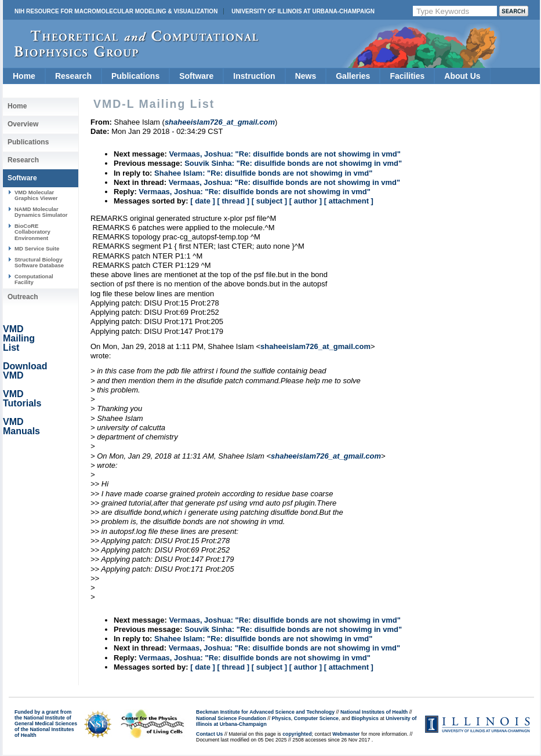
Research (73, 76)
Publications (135, 76)
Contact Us (209, 734)
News (306, 76)
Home (24, 76)
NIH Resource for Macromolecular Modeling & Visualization (116, 11)
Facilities (407, 76)
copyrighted (297, 734)
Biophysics (365, 718)
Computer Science (316, 718)
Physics (282, 718)
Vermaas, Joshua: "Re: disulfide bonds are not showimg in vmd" (285, 154)
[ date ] (203, 201)
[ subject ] (269, 201)
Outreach (23, 297)
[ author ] (306, 201)
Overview (23, 124)
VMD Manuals (21, 426)
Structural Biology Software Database (39, 262)
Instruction (254, 76)
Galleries (353, 76)
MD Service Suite (37, 248)
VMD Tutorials (22, 399)
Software (196, 76)
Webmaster (346, 734)
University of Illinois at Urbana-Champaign (303, 11)
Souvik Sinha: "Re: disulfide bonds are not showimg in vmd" (293, 163)
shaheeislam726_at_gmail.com (315, 346)
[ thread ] (233, 201)
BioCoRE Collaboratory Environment (32, 232)
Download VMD (25, 371)
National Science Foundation (231, 718)
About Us (462, 76)
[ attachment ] (349, 201)
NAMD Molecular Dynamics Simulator (41, 212)
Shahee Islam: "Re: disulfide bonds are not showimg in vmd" (263, 173)
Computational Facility (34, 279)
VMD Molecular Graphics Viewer (36, 195)
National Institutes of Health (374, 712)
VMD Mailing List (19, 338)
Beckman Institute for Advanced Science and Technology (265, 712)
